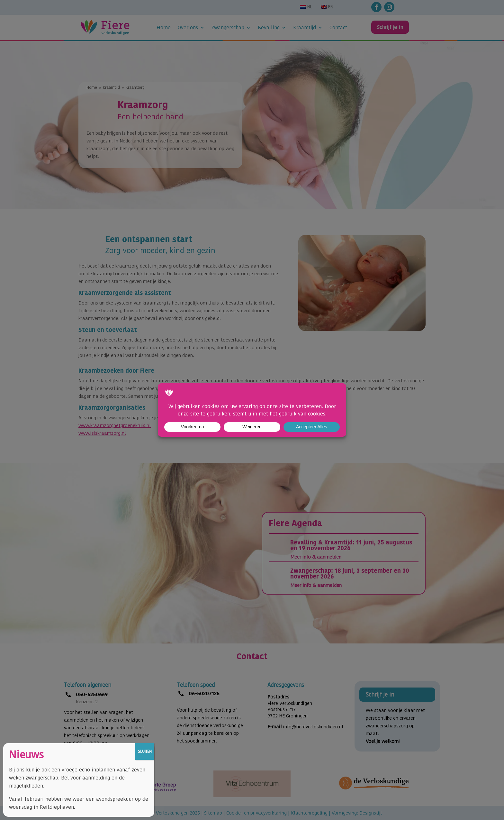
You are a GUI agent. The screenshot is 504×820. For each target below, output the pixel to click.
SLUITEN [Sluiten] (145, 751)
